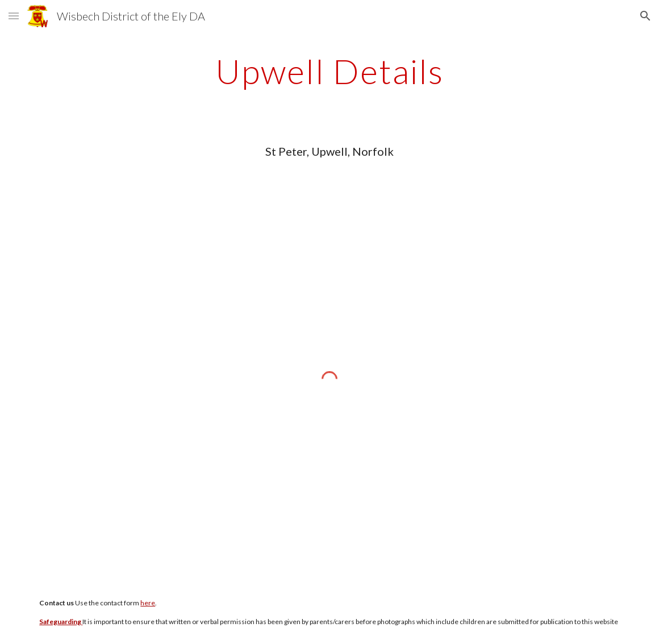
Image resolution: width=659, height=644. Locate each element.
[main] (329, 71)
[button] (14, 16)
